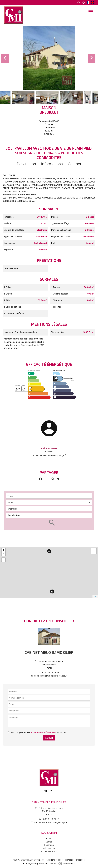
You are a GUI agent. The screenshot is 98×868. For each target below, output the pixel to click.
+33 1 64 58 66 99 (51, 672)
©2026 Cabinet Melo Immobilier (29, 860)
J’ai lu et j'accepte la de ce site (38, 732)
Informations (52, 164)
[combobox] (49, 496)
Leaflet (95, 596)
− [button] (4, 554)
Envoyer (49, 738)
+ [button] (4, 550)
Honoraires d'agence (75, 860)
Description (26, 164)
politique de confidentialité (43, 732)
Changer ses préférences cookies (41, 863)
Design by (69, 863)
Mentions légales (55, 860)
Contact (75, 164)
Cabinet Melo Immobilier (49, 652)
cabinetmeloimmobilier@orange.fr (51, 455)
